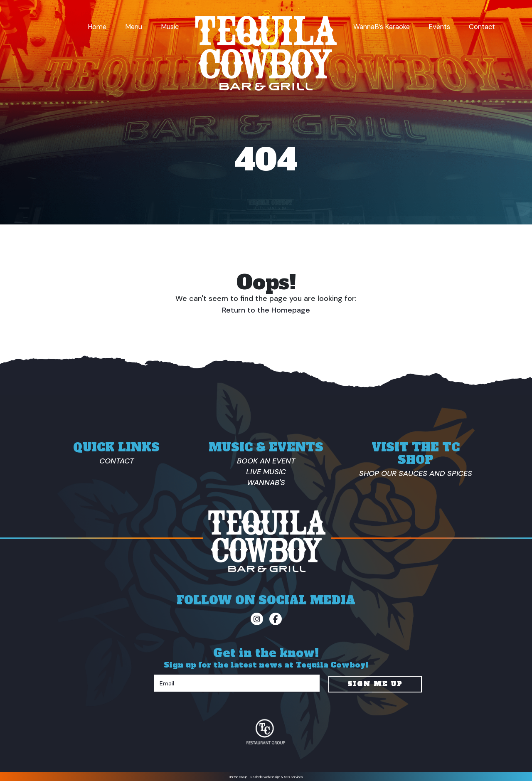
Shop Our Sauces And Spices (416, 473)
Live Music (266, 472)
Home (97, 27)
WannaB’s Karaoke (382, 27)
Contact (482, 27)
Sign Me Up (375, 682)
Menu (134, 27)
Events (439, 27)
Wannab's (266, 483)
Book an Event (266, 461)
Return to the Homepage (266, 310)
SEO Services (293, 775)
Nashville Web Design (265, 775)
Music (170, 27)
